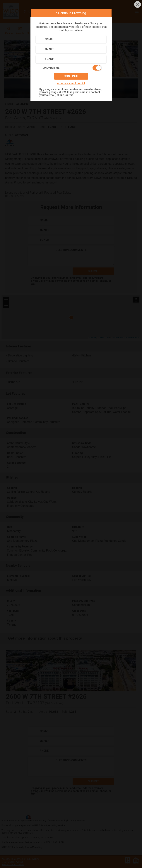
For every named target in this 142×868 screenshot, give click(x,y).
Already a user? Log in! (71, 83)
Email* (49, 49)
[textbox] (83, 39)
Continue (71, 76)
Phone (49, 59)
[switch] (71, 68)
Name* (49, 39)
